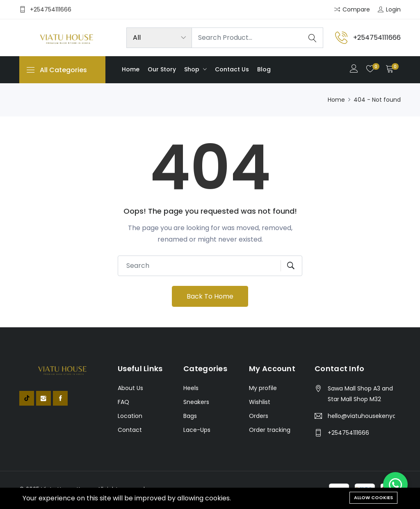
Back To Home (210, 296)
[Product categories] (159, 38)
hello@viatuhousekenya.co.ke (361, 416)
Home (131, 69)
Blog (264, 69)
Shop (193, 69)
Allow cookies (373, 498)
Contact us (232, 69)
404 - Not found (377, 100)
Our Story (162, 69)
